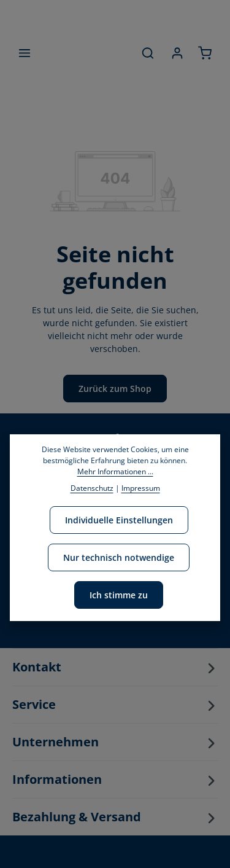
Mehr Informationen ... (115, 471)
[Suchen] (148, 53)
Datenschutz (92, 488)
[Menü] (25, 53)
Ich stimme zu (119, 595)
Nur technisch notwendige (119, 557)
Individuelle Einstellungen (119, 520)
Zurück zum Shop (115, 389)
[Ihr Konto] (177, 53)
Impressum (141, 488)
